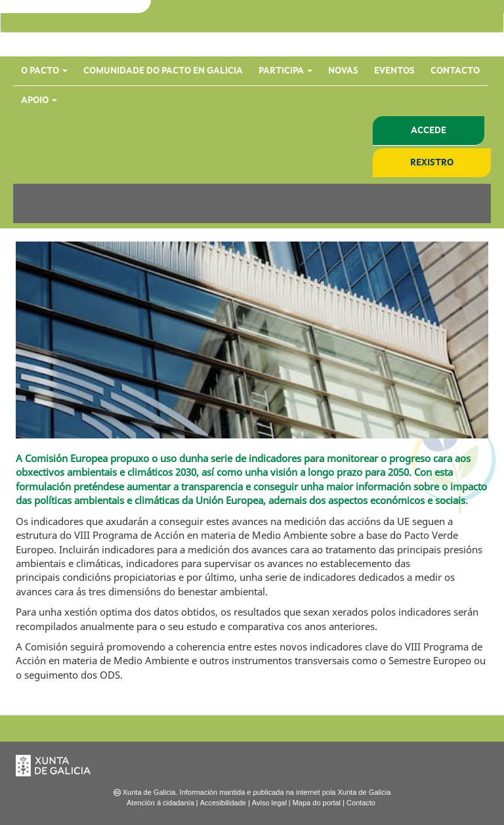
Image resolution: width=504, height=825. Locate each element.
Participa (285, 71)
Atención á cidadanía (160, 803)
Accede (429, 131)
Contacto (455, 71)
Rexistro (432, 163)
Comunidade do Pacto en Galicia (163, 71)
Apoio (39, 100)
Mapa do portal (317, 803)
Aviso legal (269, 803)
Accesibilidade (223, 803)
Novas (343, 71)
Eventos (394, 71)
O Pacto (44, 71)
